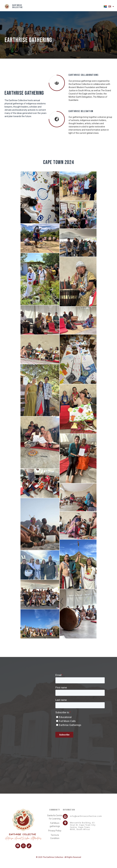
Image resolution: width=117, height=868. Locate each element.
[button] (101, 6)
